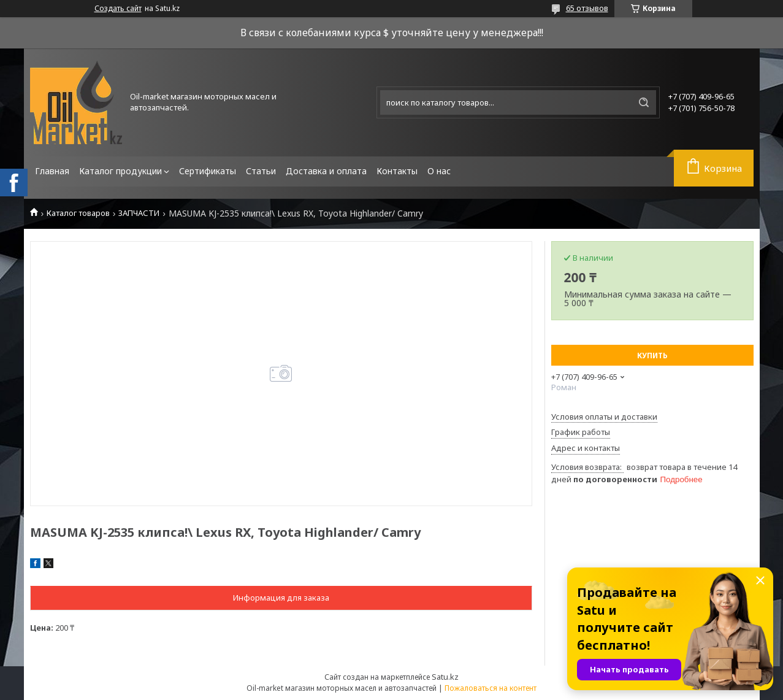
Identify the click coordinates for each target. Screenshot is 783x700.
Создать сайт (118, 9)
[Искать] (644, 102)
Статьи (261, 171)
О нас (439, 171)
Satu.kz (445, 677)
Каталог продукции (120, 171)
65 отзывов (587, 8)
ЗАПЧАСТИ (139, 213)
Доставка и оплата (326, 171)
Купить (652, 356)
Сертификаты (208, 171)
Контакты (397, 171)
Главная (52, 171)
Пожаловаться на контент (491, 688)
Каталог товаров (78, 213)
